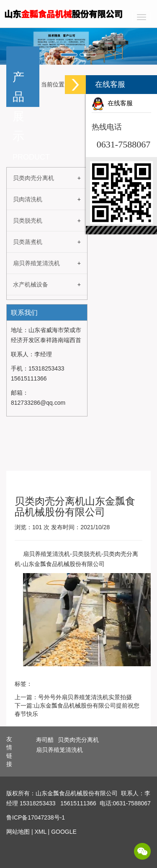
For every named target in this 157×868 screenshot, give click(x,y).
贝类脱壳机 (28, 221)
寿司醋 (45, 740)
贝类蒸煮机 (28, 242)
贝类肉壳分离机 (33, 178)
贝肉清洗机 (28, 199)
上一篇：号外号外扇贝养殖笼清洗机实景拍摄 (73, 697)
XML (40, 832)
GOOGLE (64, 832)
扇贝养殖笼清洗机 (36, 263)
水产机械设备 (31, 284)
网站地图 (18, 832)
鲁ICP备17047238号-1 (36, 817)
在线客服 (112, 103)
